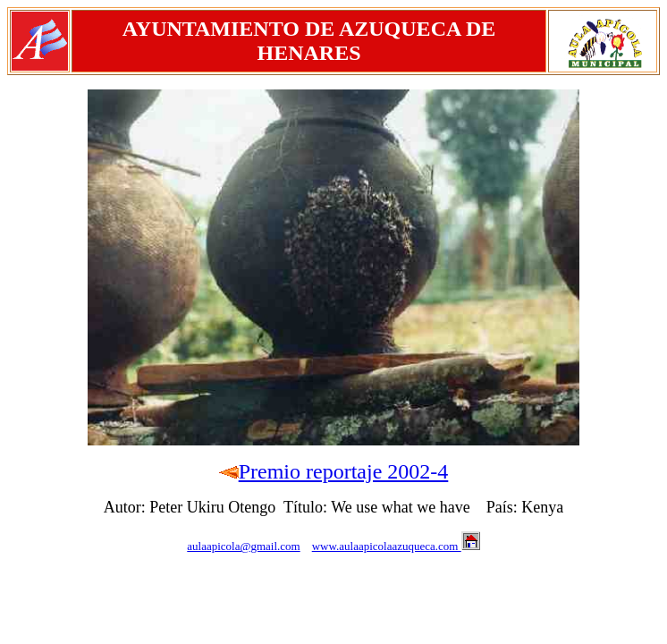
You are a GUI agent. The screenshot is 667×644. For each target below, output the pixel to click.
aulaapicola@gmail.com (243, 546)
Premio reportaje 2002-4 (344, 471)
